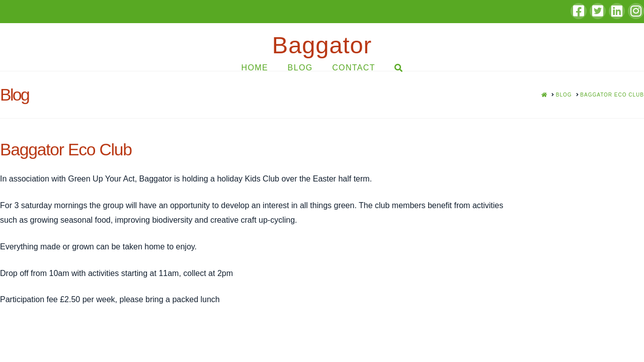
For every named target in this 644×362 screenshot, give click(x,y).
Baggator (322, 45)
